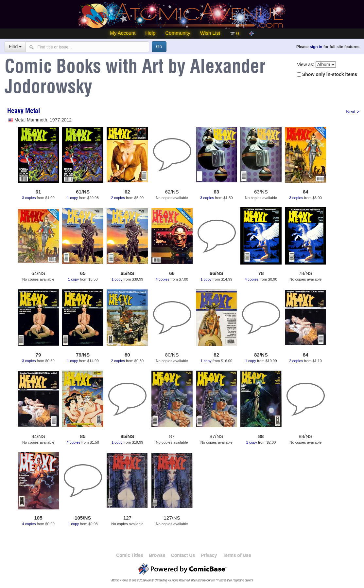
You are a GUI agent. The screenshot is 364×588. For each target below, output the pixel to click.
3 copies (29, 198)
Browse (157, 555)
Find (15, 46)
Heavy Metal (24, 112)
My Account (123, 33)
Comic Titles (130, 555)
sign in (316, 47)
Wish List (210, 33)
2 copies (118, 198)
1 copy (72, 198)
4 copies (163, 279)
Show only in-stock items (330, 74)
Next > (353, 112)
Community (178, 33)
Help (150, 33)
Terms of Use (237, 555)
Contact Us (183, 555)
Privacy (209, 555)
